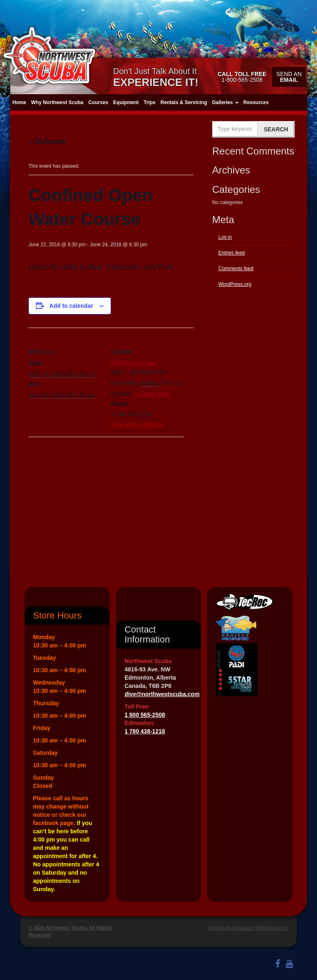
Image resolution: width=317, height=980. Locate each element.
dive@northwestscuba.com (162, 694)
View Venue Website (137, 424)
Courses (98, 102)
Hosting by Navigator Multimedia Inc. (248, 928)
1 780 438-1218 (145, 731)
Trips (150, 102)
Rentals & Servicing (184, 102)
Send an (289, 77)
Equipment (126, 102)
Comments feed (236, 269)
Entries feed (232, 253)
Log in (225, 237)
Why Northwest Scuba (57, 102)
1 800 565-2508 (145, 715)
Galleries (225, 102)
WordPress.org (235, 284)
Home (19, 102)
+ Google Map (151, 394)
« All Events (47, 142)
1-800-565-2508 (242, 77)
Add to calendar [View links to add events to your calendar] (71, 306)
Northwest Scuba (133, 363)
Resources (256, 102)
